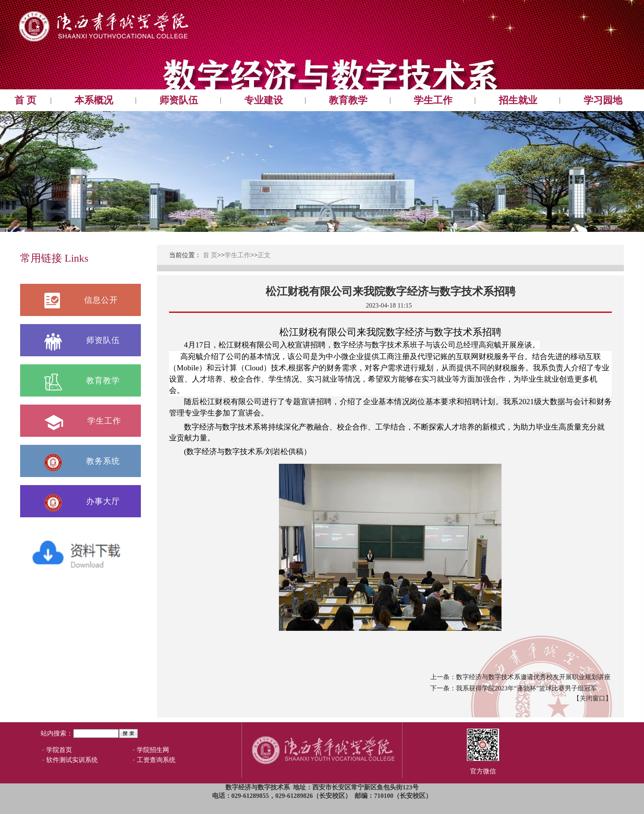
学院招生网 (153, 750)
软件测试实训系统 (72, 760)
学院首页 (59, 750)
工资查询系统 (156, 760)
